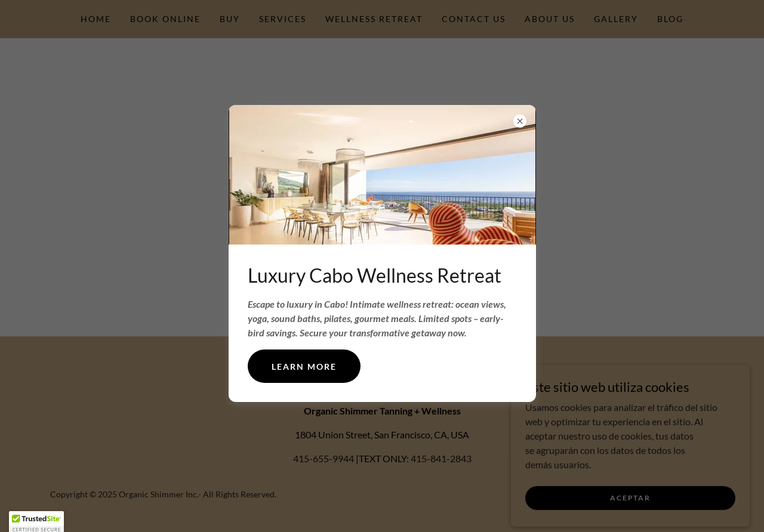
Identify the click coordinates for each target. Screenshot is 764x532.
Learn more (304, 366)
